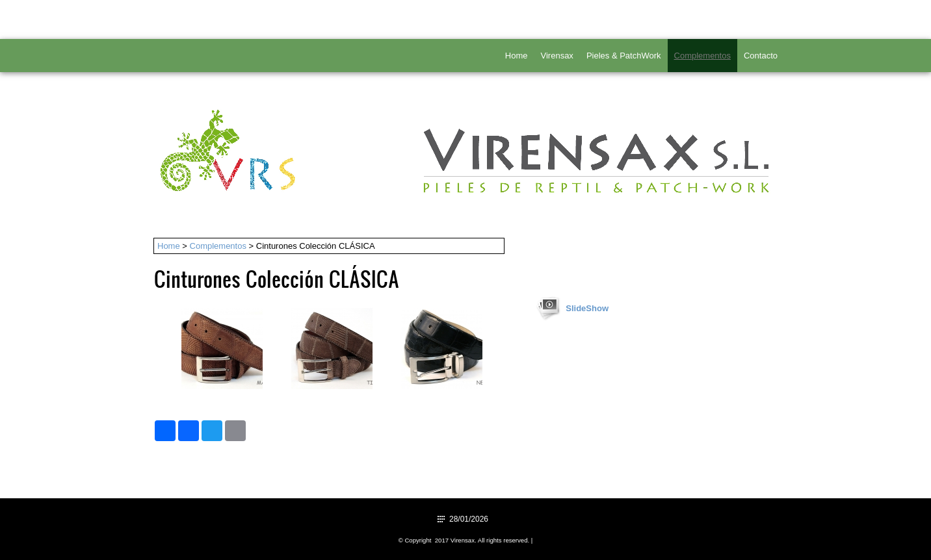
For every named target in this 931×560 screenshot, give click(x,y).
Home (517, 56)
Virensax (557, 56)
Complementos (702, 56)
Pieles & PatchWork (624, 56)
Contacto (761, 56)
